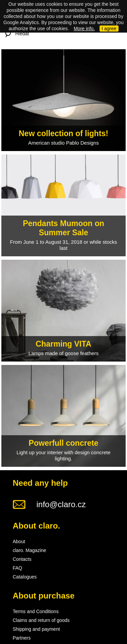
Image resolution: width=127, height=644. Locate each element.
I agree (109, 29)
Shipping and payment (36, 629)
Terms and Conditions (36, 611)
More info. (84, 29)
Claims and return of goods (41, 620)
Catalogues (25, 577)
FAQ (18, 568)
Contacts (22, 559)
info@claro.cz (61, 504)
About (19, 541)
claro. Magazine (30, 550)
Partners (22, 638)
